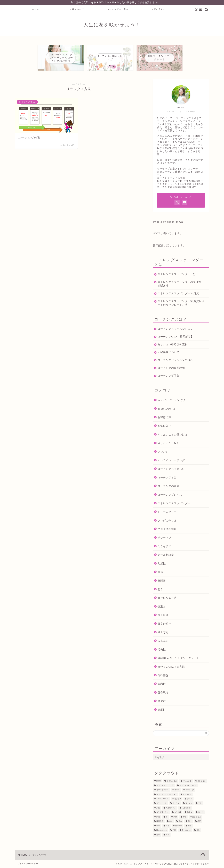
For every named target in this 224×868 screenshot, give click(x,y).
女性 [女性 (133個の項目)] (185, 817)
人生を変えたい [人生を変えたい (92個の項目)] (162, 813)
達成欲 (162, 701)
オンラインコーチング (171, 461)
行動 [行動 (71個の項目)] (174, 831)
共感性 (162, 564)
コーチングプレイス (170, 495)
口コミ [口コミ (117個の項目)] (201, 813)
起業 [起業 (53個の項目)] (158, 835)
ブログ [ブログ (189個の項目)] (190, 799)
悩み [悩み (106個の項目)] (180, 822)
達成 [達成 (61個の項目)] (167, 835)
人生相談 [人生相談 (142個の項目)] (178, 813)
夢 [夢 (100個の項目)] (167, 817)
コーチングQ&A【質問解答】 (176, 337)
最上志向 (163, 633)
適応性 (162, 710)
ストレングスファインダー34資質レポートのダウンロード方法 (180, 303)
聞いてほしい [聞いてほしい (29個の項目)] (162, 831)
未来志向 (163, 641)
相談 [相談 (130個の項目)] (190, 826)
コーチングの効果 (169, 486)
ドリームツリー (167, 512)
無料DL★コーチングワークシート (178, 658)
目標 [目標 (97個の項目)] (167, 826)
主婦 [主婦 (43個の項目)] (200, 804)
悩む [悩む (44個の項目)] (190, 822)
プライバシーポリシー (28, 864)
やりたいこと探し (169, 443)
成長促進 (163, 615)
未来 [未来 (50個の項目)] (158, 826)
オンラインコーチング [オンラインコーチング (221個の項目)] (165, 786)
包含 (160, 590)
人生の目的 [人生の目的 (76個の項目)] (186, 808)
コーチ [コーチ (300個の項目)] (177, 790)
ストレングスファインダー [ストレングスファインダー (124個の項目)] (167, 795)
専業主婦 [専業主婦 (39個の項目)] (160, 822)
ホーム (36, 10)
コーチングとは (167, 478)
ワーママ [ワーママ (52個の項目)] (189, 804)
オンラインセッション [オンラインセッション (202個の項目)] (188, 786)
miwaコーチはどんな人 (172, 400)
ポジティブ (164, 538)
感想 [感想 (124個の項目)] (199, 822)
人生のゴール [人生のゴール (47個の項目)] (171, 808)
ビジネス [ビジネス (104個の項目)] (178, 799)
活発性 (162, 650)
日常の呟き (164, 624)
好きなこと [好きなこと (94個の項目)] (197, 817)
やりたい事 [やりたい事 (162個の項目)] (187, 781)
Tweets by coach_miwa (168, 222)
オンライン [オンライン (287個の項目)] (202, 781)
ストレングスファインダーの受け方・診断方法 (178, 284)
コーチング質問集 (169, 376)
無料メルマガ (77, 10)
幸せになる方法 (167, 598)
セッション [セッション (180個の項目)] (187, 795)
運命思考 (163, 693)
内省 (160, 572)
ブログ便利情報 (167, 529)
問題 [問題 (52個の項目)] (158, 817)
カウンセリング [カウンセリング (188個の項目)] (162, 790)
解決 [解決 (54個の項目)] (198, 831)
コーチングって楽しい (171, 469)
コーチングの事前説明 (171, 368)
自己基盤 (163, 676)
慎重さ (162, 607)
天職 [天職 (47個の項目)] (175, 817)
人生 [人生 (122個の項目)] (158, 808)
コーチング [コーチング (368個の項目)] (190, 790)
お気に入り (164, 426)
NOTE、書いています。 (168, 234)
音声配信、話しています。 (169, 246)
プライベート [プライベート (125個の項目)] (162, 804)
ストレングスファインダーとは (177, 274)
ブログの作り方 (167, 521)
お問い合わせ (159, 10)
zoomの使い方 (167, 409)
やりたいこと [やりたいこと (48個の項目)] (172, 781)
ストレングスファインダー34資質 (178, 294)
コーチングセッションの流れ (175, 360)
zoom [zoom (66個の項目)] (159, 781)
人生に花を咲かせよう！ (112, 25)
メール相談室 (166, 555)
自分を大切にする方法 (171, 667)
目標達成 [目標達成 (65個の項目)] (179, 826)
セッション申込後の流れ (173, 345)
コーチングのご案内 (118, 10)
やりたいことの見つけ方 (173, 435)
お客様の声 (164, 418)
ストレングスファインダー (174, 504)
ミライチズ (164, 547)
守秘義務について (169, 352)
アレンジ (163, 452)
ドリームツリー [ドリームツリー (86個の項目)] (162, 799)
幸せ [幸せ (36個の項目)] (171, 822)
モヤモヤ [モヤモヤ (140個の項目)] (176, 804)
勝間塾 (162, 581)
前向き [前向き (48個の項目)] (190, 813)
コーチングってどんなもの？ (175, 329)
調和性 (162, 684)
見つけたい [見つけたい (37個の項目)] (186, 831)
